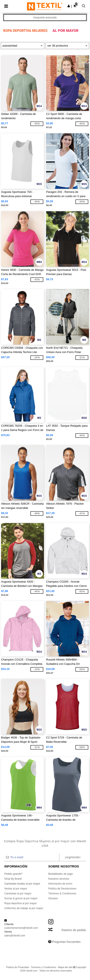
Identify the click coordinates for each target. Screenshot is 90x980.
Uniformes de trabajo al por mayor (24, 908)
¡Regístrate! (73, 857)
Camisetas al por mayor (18, 894)
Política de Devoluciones (62, 889)
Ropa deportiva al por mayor (20, 903)
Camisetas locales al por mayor (22, 884)
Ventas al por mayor (16, 889)
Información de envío (60, 884)
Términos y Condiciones (43, 967)
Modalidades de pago (61, 874)
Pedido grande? (13, 874)
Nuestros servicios (59, 879)
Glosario (53, 898)
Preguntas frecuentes (66, 942)
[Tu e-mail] (32, 857)
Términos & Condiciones (62, 894)
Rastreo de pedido (74, 930)
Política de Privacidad (17, 967)
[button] (69, 6)
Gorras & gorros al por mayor (21, 898)
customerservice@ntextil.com (21, 928)
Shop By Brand (13, 879)
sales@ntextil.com (15, 936)
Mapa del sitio (66, 967)
